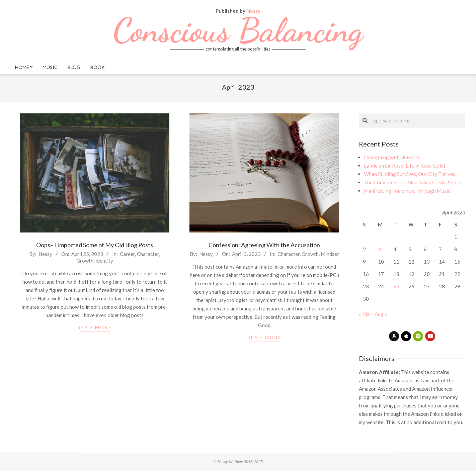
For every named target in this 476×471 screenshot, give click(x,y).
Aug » (381, 314)
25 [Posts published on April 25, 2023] (396, 286)
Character (148, 254)
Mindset (330, 254)
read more (95, 327)
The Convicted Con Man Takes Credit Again (412, 182)
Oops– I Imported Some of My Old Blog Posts (95, 245)
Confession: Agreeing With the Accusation (264, 245)
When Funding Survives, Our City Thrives (410, 174)
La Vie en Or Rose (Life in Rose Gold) (405, 166)
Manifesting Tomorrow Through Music (407, 191)
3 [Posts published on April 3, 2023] (379, 249)
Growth (85, 261)
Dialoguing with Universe (392, 157)
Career (127, 254)
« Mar (365, 314)
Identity (104, 261)
